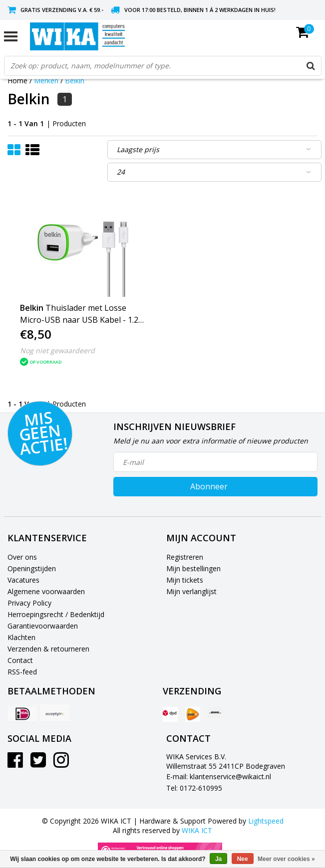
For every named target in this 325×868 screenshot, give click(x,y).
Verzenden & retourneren (48, 649)
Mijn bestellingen (193, 568)
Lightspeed (266, 821)
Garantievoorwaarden (43, 626)
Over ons (22, 557)
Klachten (21, 637)
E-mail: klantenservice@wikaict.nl (219, 776)
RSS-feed (22, 672)
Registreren (185, 557)
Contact (20, 660)
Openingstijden (32, 568)
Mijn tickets (185, 580)
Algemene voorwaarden (46, 591)
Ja (218, 859)
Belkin (75, 81)
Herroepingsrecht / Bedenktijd (56, 614)
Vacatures (23, 580)
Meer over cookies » (286, 859)
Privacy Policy (29, 603)
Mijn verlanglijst (191, 591)
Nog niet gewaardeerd (57, 350)
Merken (46, 81)
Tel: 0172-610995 (194, 788)
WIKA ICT (197, 830)
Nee (243, 859)
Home (17, 81)
